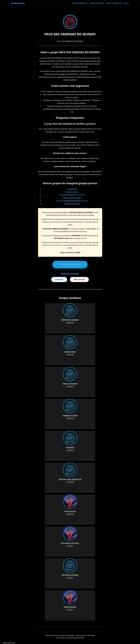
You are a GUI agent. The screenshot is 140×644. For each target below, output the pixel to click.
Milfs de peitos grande (72, 198)
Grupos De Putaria (96, 3)
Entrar (126, 3)
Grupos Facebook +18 (114, 3)
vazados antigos (72, 192)
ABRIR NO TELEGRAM (70, 264)
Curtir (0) (59, 279)
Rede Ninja (80, 638)
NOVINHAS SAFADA (72, 204)
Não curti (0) (79, 279)
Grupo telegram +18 (79, 3)
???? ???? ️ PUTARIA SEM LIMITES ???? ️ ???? (72, 201)
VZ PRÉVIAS (72, 189)
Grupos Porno (18, 3)
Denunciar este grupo (70, 274)
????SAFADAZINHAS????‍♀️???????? (72, 195)
